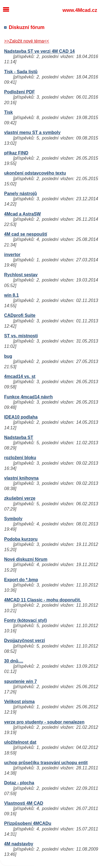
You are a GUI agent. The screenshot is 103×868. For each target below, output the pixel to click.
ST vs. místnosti (21, 336)
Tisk (9, 112)
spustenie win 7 (20, 681)
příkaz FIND (16, 153)
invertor (12, 255)
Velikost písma (19, 702)
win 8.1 (11, 295)
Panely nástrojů (20, 194)
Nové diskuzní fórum (26, 559)
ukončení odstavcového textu (35, 173)
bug (8, 356)
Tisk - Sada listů (21, 72)
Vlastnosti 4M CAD (24, 803)
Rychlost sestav (21, 275)
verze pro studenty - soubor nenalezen (44, 722)
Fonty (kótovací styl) (26, 620)
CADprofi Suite (20, 315)
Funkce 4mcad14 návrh (28, 397)
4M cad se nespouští (26, 234)
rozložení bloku (20, 458)
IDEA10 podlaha (21, 417)
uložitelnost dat (20, 742)
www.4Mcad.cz (80, 10)
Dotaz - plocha (19, 783)
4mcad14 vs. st (20, 376)
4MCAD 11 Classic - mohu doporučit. (43, 600)
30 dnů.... (14, 661)
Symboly (13, 519)
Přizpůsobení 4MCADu (28, 823)
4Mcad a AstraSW (23, 214)
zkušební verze (20, 498)
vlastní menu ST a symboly (32, 132)
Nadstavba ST (19, 437)
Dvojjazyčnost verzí (25, 641)
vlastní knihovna (21, 478)
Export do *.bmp (21, 580)
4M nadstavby (19, 844)
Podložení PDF (20, 92)
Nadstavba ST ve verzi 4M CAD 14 (39, 51)
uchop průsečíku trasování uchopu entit (46, 763)
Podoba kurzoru (21, 539)
